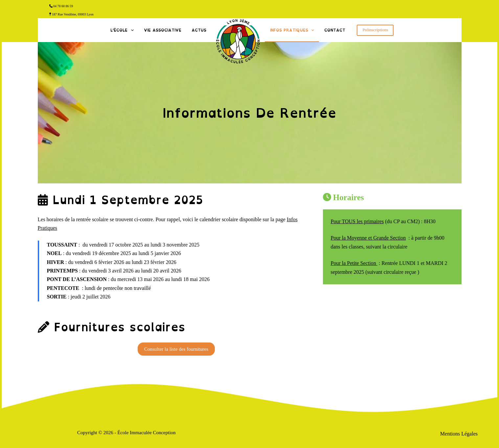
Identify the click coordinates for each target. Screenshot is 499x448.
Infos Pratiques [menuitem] (293, 30)
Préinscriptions (375, 30)
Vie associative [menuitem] (163, 30)
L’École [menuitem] (123, 30)
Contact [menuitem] (335, 30)
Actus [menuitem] (199, 30)
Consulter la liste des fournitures (176, 349)
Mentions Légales (459, 434)
